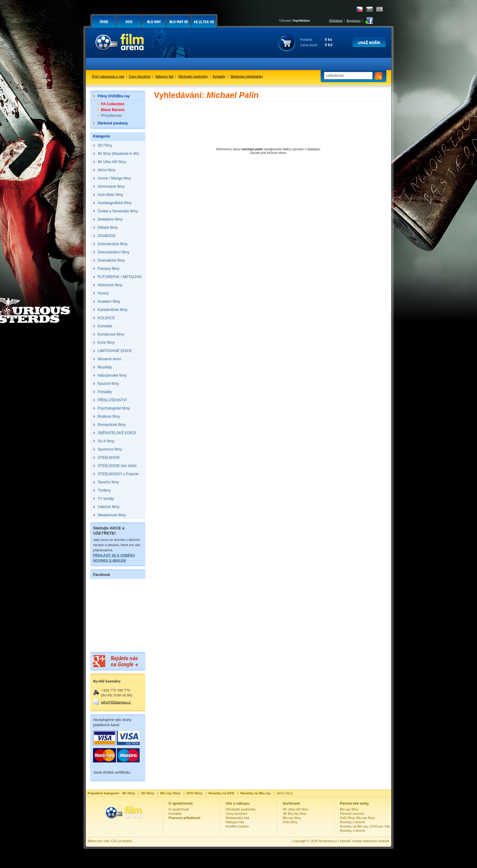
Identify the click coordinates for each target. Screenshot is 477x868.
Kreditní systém (237, 826)
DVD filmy (290, 822)
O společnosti (179, 809)
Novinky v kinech (352, 822)
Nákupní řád (164, 76)
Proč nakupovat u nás (108, 76)
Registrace (353, 20)
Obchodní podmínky (193, 76)
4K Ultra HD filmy (296, 809)
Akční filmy (285, 793)
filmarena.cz (328, 841)
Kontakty (219, 76)
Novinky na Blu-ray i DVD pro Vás (365, 826)
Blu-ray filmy (292, 818)
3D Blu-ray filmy (295, 814)
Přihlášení (336, 20)
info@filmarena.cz (116, 702)
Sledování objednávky (247, 76)
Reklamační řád (237, 818)
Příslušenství (111, 116)
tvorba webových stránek (371, 841)
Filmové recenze (352, 814)
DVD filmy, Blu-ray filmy (357, 818)
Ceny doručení (140, 76)
